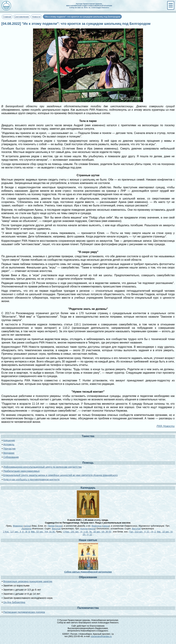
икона (27, 526)
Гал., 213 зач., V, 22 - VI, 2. (143, 532)
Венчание (9, 453)
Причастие (9, 449)
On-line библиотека (14, 602)
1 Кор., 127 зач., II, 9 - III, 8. (17, 532)
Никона (84, 529)
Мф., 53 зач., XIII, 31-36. (43, 532)
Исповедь (9, 445)
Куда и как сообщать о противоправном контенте (31, 480)
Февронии (18, 526)
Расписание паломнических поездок (24, 612)
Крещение (9, 440)
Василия (56, 529)
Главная (7, 17)
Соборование (11, 457)
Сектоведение (22, 17)
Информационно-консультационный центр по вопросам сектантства (42, 467)
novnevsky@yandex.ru (101, 636)
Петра (51, 526)
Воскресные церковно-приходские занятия (28, 581)
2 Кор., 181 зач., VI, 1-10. (76, 532)
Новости (36, 17)
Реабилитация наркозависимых (21, 471)
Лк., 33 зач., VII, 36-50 (100, 532)
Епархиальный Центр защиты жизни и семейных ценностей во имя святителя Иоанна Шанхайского (60, 475)
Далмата (27, 529)
